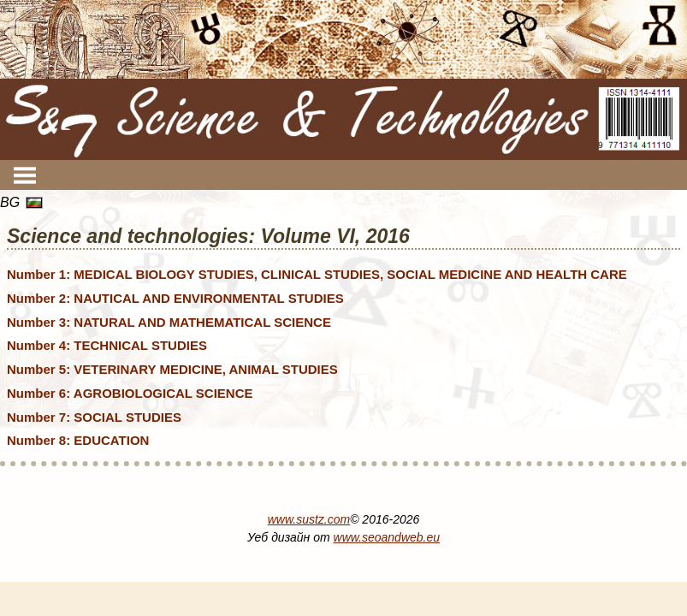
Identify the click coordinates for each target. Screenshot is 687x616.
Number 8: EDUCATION (78, 440)
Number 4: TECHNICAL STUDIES (107, 345)
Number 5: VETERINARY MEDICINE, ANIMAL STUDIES (172, 369)
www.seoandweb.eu (387, 537)
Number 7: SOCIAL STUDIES (94, 417)
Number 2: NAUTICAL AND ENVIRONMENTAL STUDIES (175, 298)
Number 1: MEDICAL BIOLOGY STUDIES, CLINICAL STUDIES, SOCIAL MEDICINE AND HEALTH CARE (317, 274)
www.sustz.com (309, 519)
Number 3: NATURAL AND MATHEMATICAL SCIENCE (169, 322)
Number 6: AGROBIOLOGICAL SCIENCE (130, 393)
